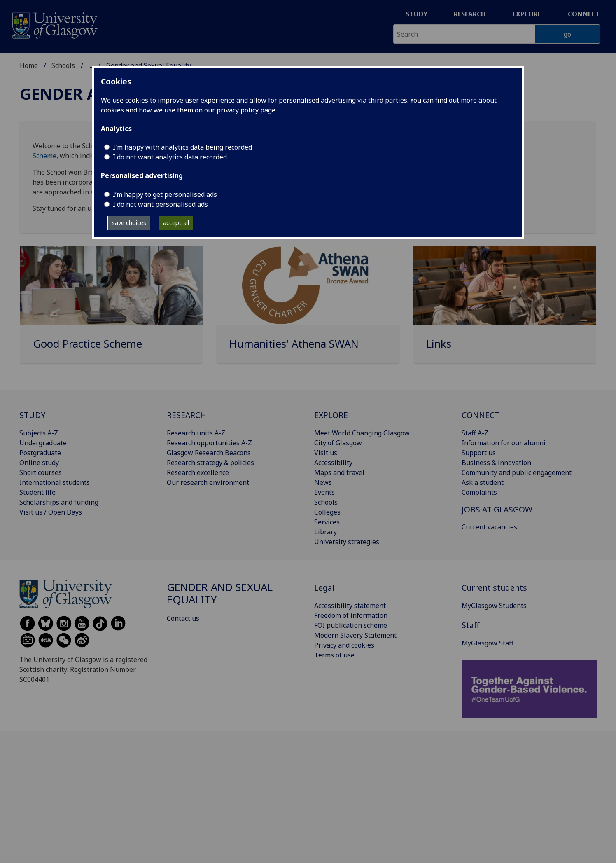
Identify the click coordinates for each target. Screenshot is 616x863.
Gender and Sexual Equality (220, 593)
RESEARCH (187, 415)
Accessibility (333, 463)
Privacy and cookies (344, 645)
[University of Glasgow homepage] (54, 25)
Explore (527, 14)
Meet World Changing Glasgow (362, 433)
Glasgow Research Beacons (209, 453)
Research (470, 14)
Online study (39, 463)
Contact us (183, 618)
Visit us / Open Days (51, 512)
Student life (37, 492)
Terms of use (334, 655)
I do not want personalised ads (160, 204)
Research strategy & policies (210, 463)
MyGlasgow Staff (488, 643)
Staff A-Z (475, 433)
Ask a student (483, 482)
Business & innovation (496, 463)
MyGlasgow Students (494, 606)
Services (327, 522)
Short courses (41, 472)
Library (325, 532)
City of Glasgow (338, 443)
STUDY (32, 415)
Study (416, 14)
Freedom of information (351, 615)
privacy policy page (246, 110)
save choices (129, 223)
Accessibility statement (350, 606)
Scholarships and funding (59, 502)
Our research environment (208, 482)
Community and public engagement (517, 472)
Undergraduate (43, 443)
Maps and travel (339, 472)
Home (29, 65)
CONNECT (481, 415)
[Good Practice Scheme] (111, 308)
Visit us (326, 453)
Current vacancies (489, 527)
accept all (176, 223)
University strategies (347, 542)
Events (324, 492)
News (323, 482)
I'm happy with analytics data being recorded (182, 147)
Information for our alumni (504, 443)
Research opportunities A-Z (209, 443)
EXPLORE (331, 415)
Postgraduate (40, 453)
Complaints (479, 492)
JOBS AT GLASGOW (497, 509)
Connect (584, 14)
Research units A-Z (196, 433)
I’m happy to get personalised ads (165, 194)
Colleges (327, 512)
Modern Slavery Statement (355, 635)
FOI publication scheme (351, 625)
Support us (479, 453)
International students (55, 482)
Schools (63, 65)
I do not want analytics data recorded (170, 157)
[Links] (505, 308)
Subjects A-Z (39, 433)
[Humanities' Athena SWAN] (308, 308)
